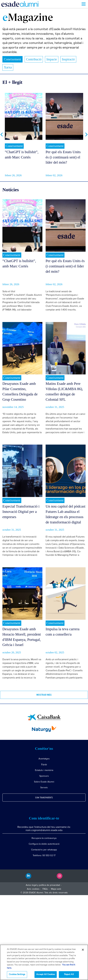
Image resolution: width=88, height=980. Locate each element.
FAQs (45, 889)
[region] (44, 962)
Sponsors (44, 776)
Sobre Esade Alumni (44, 782)
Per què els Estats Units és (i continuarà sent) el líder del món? (63, 157)
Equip (44, 764)
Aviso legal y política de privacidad (43, 885)
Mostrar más (44, 695)
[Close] (83, 950)
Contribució (34, 59)
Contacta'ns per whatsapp (44, 850)
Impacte (52, 59)
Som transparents (44, 798)
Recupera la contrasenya (44, 838)
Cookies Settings (17, 974)
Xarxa (8, 67)
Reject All (69, 974)
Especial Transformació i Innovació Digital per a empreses (21, 512)
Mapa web (56, 889)
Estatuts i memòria (44, 770)
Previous (2, 134)
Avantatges (44, 759)
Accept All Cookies (46, 974)
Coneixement (12, 59)
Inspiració (68, 59)
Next (86, 134)
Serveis (44, 788)
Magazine (28, 18)
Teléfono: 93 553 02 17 (44, 855)
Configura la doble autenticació (44, 844)
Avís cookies (33, 889)
